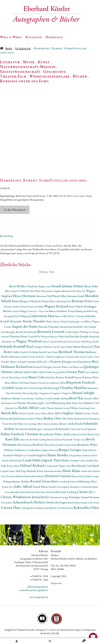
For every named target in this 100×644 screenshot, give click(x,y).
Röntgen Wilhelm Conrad (47, 347)
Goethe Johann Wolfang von (79, 332)
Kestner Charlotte (36, 398)
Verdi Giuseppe (37, 388)
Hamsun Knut (19, 336)
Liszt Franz (94, 503)
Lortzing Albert (36, 424)
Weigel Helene (49, 301)
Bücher (80, 76)
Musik (29, 62)
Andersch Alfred (58, 383)
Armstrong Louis (87, 408)
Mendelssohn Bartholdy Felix (74, 327)
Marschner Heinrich (46, 492)
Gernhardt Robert (68, 482)
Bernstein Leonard (51, 331)
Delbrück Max (28, 291)
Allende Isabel (22, 372)
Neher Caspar (92, 476)
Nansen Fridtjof (36, 307)
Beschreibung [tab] (7, 236)
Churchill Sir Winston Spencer (43, 336)
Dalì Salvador (16, 460)
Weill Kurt (9, 450)
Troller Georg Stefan (56, 372)
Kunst (44, 62)
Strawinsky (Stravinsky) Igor (25, 393)
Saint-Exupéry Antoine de (37, 383)
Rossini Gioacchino (45, 481)
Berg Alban (66, 403)
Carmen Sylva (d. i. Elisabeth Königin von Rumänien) (59, 362)
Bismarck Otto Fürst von (74, 291)
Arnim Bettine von (52, 508)
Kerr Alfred (56, 413)
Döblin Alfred (38, 372)
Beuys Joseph (57, 445)
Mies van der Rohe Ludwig (34, 439)
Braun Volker (62, 316)
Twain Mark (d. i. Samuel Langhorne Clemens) (52, 357)
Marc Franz (80, 357)
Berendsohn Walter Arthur (56, 434)
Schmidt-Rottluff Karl (17, 346)
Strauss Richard (10, 418)
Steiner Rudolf (65, 377)
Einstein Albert (92, 398)
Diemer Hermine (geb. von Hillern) (39, 403)
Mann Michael (89, 450)
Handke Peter (22, 388)
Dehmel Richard (33, 465)
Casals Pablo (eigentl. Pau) (42, 460)
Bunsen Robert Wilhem (32, 419)
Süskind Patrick (82, 419)
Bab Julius (51, 377)
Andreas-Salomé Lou (14, 398)
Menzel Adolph (83, 393)
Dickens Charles (27, 413)
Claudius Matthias (74, 388)
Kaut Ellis (13, 439)
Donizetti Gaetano (58, 476)
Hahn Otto (78, 403)
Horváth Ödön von (18, 424)
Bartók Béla (10, 413)
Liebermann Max (42, 316)
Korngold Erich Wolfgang (17, 316)
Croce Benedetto (13, 492)
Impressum (56, 583)
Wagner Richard (56, 306)
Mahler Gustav (70, 460)
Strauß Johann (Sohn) (68, 286)
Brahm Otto (53, 418)
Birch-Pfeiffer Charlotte (24, 286)
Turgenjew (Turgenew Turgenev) (56, 393)
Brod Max (77, 398)
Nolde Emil (64, 336)
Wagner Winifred (29, 341)
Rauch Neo (8, 487)
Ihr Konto (17, 641)
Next (52, 272)
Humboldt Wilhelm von (15, 455)
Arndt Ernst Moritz (90, 471)
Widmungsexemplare (50, 76)
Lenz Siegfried (92, 372)
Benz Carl (18, 383)
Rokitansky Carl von (68, 429)
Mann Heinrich (83, 347)
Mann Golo (37, 377)
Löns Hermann (9, 476)
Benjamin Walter (87, 445)
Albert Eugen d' (12, 291)
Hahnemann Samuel (19, 357)
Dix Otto (68, 418)
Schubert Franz (66, 311)
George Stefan (70, 445)
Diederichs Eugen (57, 502)
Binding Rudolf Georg (86, 311)
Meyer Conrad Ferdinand (54, 341)
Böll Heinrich (35, 367)
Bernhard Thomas (72, 352)
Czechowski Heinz (89, 487)
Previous (44, 272)
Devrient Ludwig (66, 492)
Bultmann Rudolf (76, 296)
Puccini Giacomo (49, 327)
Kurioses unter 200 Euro (24, 81)
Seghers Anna (73, 413)
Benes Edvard (79, 476)
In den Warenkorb (15, 210)
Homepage (54, 37)
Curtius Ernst (74, 341)
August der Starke (25, 326)
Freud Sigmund (89, 429)
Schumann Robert (53, 471)
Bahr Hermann (25, 445)
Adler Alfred (23, 486)
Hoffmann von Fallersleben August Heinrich (37, 450)
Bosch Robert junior (78, 503)
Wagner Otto (65, 466)
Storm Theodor (34, 321)
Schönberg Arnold (90, 341)
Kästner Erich (21, 377)
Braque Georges (70, 450)
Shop (9, 48)
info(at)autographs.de (38, 587)
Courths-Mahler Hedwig (57, 398)
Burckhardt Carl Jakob (85, 466)
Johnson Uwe (12, 408)
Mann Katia (68, 508)
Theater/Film (13, 76)
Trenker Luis (79, 439)
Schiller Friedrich (21, 352)
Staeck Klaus (41, 487)
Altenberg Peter (64, 301)
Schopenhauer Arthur (17, 481)
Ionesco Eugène (54, 291)
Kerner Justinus (52, 424)
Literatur (23, 48)
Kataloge (34, 37)
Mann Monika (58, 455)
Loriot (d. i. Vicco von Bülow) (42, 311)
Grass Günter (42, 413)
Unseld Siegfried (37, 455)
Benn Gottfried (80, 434)
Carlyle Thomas (47, 408)
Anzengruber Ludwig (32, 508)
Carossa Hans (11, 507)
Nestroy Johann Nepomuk (60, 439)
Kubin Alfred (29, 408)
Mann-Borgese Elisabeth (27, 301)
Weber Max (41, 291)
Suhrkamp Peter (87, 481)
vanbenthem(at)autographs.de (34, 590)
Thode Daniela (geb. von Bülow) (76, 321)
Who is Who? (11, 37)
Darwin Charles (91, 413)
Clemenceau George (59, 497)
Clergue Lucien (52, 367)
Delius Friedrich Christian (20, 434)
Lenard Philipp (20, 311)
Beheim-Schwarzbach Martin (30, 476)
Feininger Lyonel (79, 497)
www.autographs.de (38, 597)
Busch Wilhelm (76, 307)
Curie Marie (52, 352)
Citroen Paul (75, 372)
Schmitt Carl (91, 403)
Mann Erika (91, 286)
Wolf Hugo (21, 471)
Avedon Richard (20, 307)
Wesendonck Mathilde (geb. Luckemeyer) (35, 429)
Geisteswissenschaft (20, 71)
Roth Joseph (52, 388)
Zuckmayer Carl (9, 403)
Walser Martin (53, 321)
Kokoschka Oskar (86, 507)
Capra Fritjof (66, 347)
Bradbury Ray (41, 445)
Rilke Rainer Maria (11, 466)
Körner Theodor (77, 316)
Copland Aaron (8, 471)
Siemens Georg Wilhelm (67, 408)
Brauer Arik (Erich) (71, 424)
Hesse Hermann (25, 296)
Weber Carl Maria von (72, 367)
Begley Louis (45, 286)
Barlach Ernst (35, 471)
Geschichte (55, 71)
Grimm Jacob (38, 352)
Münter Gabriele (18, 362)
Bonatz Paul (94, 434)
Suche (50, 641)
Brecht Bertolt (28, 492)
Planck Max (60, 296)
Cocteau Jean (52, 466)
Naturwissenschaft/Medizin (28, 67)
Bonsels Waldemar (83, 377)
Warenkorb (76, 640)
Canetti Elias (8, 377)
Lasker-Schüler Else (89, 460)
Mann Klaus (72, 471)
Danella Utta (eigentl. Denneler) (64, 487)
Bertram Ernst (82, 301)
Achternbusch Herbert (29, 502)
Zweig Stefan (75, 455)
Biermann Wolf (45, 296)
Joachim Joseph (79, 336)
